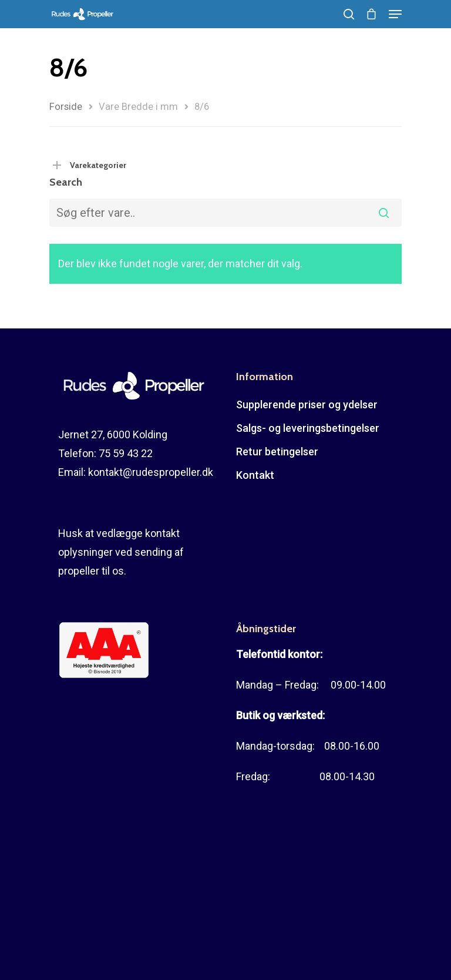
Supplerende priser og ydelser (307, 405)
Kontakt (255, 475)
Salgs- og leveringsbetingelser (308, 428)
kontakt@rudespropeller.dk (151, 472)
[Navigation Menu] (395, 14)
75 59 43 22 (126, 453)
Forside (66, 107)
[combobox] (225, 213)
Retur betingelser (277, 452)
